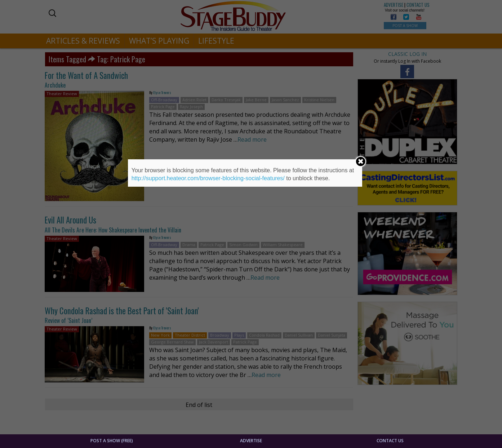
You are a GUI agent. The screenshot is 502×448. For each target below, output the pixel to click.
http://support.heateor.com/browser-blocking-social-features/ (208, 178)
